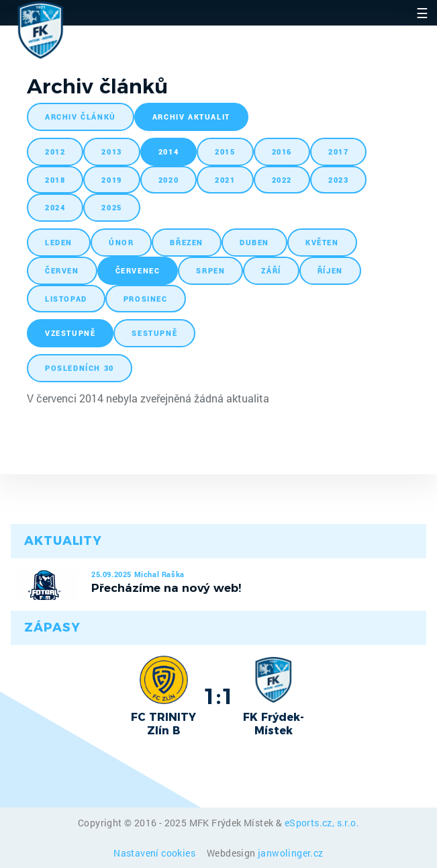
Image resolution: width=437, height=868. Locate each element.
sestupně (154, 333)
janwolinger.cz (291, 853)
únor (121, 242)
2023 (338, 180)
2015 (225, 151)
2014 (168, 151)
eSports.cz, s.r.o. (322, 823)
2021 (225, 180)
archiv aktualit (191, 117)
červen (62, 270)
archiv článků (81, 117)
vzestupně (70, 333)
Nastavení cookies (155, 853)
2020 (168, 180)
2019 (111, 180)
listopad (66, 299)
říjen (330, 270)
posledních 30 (80, 368)
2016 (282, 151)
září (271, 270)
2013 (111, 151)
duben (254, 242)
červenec (138, 270)
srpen (210, 270)
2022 (282, 180)
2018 (55, 180)
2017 (338, 151)
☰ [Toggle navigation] (422, 13)
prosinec (146, 299)
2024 (55, 207)
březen (187, 242)
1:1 (219, 696)
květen (322, 242)
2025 (111, 207)
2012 (55, 151)
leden (59, 242)
